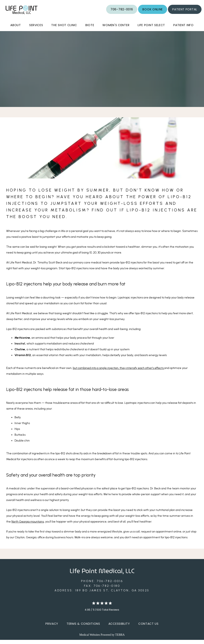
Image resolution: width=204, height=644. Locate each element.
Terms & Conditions (83, 628)
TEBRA (120, 639)
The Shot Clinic (64, 29)
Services (36, 29)
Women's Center (116, 29)
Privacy (52, 628)
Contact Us (148, 628)
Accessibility (119, 628)
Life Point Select (151, 29)
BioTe (90, 29)
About (16, 29)
